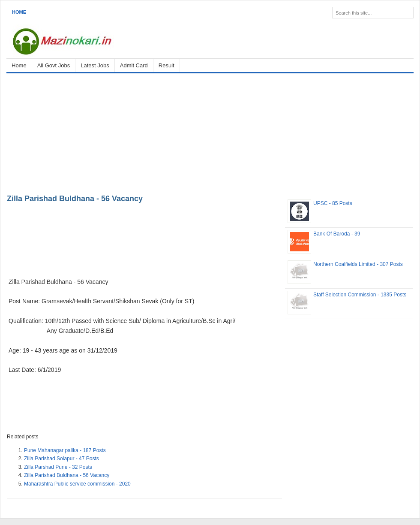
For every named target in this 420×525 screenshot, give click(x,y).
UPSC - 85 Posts (333, 203)
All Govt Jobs (54, 65)
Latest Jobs (95, 65)
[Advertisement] (210, 132)
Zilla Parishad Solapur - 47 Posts (61, 459)
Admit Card (134, 65)
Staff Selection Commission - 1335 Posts (360, 295)
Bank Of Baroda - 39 (337, 234)
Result (166, 65)
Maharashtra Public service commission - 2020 (77, 484)
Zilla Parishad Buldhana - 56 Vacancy (75, 199)
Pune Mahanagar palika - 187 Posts (65, 450)
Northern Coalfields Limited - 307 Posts (358, 264)
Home (19, 12)
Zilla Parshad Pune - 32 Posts (58, 467)
